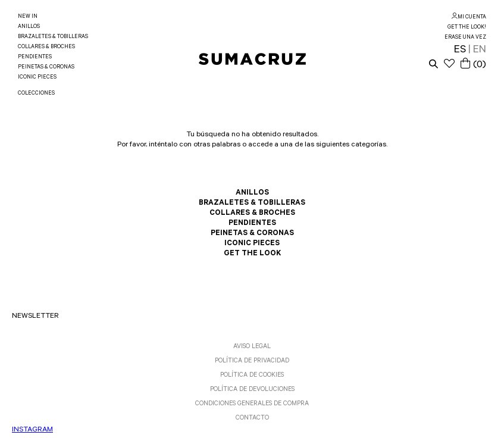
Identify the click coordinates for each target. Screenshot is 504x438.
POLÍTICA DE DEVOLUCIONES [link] (252, 390)
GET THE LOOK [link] (252, 254)
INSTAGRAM (32, 430)
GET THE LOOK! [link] (467, 28)
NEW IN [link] (28, 17)
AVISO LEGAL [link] (252, 347)
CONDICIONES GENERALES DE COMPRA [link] (252, 404)
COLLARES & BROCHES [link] (46, 47)
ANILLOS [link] (29, 27)
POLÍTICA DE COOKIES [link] (252, 376)
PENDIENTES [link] (35, 57)
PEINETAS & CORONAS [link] (46, 68)
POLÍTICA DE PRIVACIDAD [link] (252, 361)
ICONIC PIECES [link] (37, 78)
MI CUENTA (472, 18)
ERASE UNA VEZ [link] (465, 38)
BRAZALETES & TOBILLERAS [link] (53, 37)
